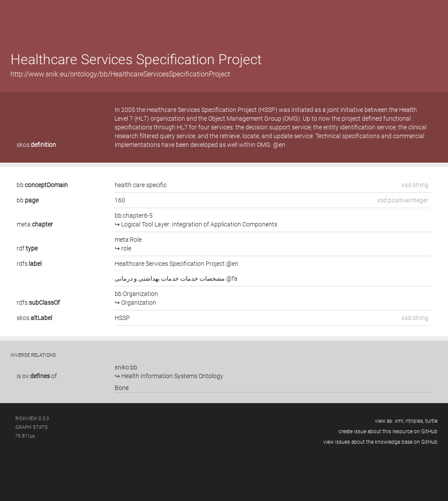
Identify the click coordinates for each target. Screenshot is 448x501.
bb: (42, 185)
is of (37, 376)
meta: (35, 224)
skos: (36, 145)
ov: (36, 376)
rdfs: (29, 264)
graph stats (31, 427)
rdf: (27, 248)
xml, (399, 421)
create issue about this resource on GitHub (388, 431)
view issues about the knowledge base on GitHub (380, 442)
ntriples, (415, 421)
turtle (431, 421)
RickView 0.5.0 (32, 419)
